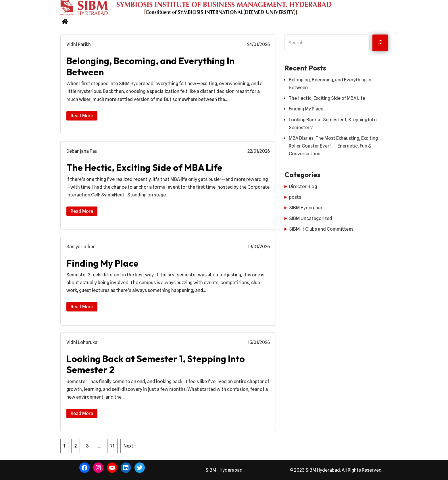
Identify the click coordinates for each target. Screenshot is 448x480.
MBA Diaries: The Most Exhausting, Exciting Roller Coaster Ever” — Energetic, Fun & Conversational (333, 146)
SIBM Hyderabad (306, 208)
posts (295, 197)
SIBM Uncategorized (311, 218)
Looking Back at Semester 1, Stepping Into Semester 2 (156, 364)
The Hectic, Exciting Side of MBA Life (144, 167)
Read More (82, 116)
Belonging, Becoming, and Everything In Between (150, 66)
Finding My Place (102, 263)
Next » (130, 446)
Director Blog (303, 187)
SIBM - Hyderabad (224, 470)
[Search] (380, 43)
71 (112, 446)
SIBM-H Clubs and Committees (321, 229)
